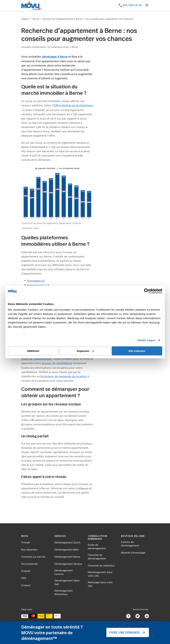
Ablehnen (33, 351)
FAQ (24, 578)
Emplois (26, 571)
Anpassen (85, 351)
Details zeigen (146, 340)
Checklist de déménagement (97, 557)
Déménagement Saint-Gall (67, 582)
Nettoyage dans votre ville (100, 584)
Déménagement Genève (68, 564)
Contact (26, 586)
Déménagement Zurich (67, 543)
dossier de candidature (57, 363)
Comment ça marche (33, 557)
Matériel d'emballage (133, 553)
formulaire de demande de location (64, 376)
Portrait (26, 543)
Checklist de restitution (101, 566)
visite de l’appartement (36, 359)
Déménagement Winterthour (64, 593)
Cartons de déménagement (130, 544)
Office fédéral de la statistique (73, 105)
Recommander (30, 564)
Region (25, 19)
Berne (36, 19)
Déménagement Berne (67, 557)
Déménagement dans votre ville (100, 574)
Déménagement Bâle (66, 550)
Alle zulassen (137, 351)
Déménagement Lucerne (64, 572)
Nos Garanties (29, 550)
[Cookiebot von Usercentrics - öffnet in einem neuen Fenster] (147, 291)
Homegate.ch (36, 281)
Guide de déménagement (97, 547)
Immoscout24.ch (38, 285)
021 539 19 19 (132, 5)
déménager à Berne (55, 57)
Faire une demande (128, 632)
